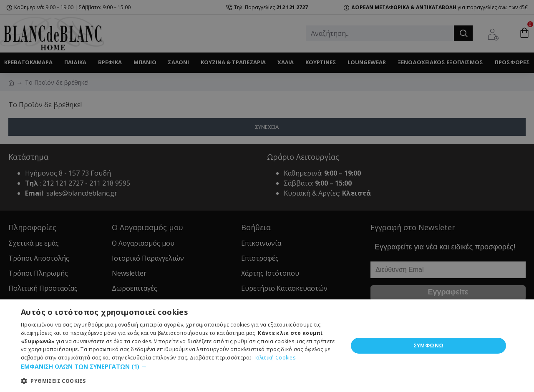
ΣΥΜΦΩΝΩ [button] (429, 346)
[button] (180, 366)
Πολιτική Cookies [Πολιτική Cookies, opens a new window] (274, 358)
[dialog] (267, 346)
